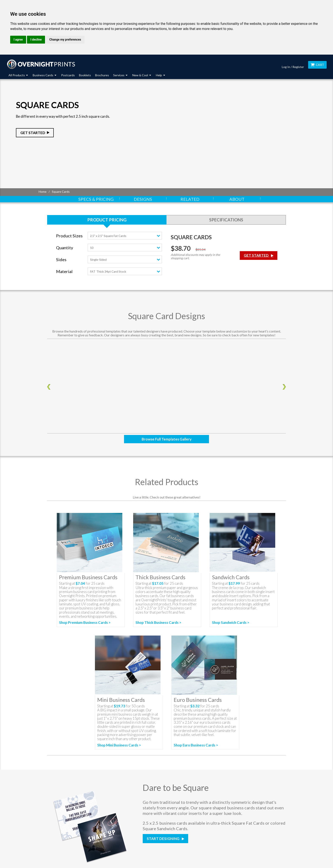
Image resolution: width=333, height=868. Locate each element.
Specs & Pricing (96, 199)
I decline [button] (36, 40)
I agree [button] (18, 40)
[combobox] (125, 236)
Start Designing (163, 839)
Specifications (226, 220)
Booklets (85, 75)
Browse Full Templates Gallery (167, 439)
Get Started (33, 133)
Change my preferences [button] (65, 40)
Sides (61, 260)
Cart (317, 65)
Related (190, 199)
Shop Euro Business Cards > (196, 745)
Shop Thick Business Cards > (158, 622)
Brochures (102, 75)
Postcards (68, 75)
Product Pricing (107, 220)
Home (43, 192)
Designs (143, 199)
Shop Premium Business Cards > (85, 623)
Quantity (65, 248)
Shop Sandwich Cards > (231, 622)
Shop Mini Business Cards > (119, 745)
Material (64, 271)
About (237, 199)
